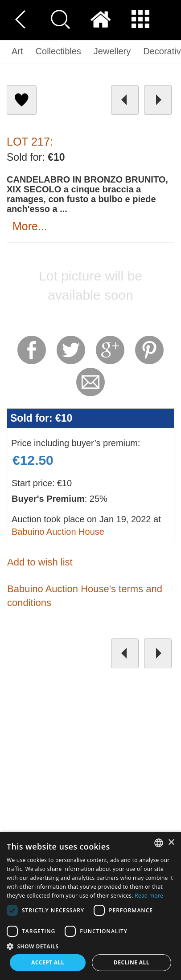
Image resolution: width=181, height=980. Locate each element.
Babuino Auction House (58, 532)
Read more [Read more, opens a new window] (149, 896)
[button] (90, 946)
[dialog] (90, 906)
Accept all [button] (48, 962)
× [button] (171, 843)
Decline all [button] (132, 962)
